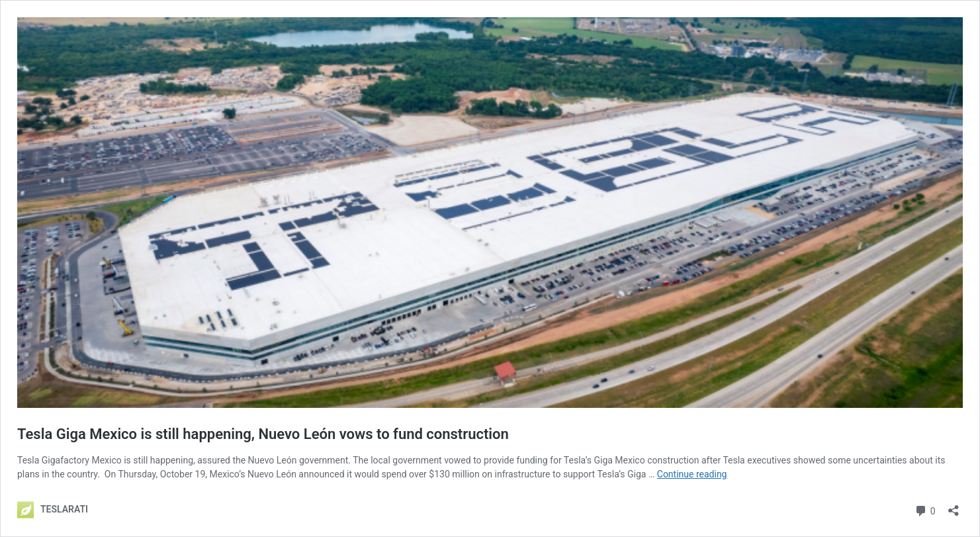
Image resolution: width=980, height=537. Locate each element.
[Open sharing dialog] (954, 506)
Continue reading (692, 474)
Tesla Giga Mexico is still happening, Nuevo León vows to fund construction (263, 434)
